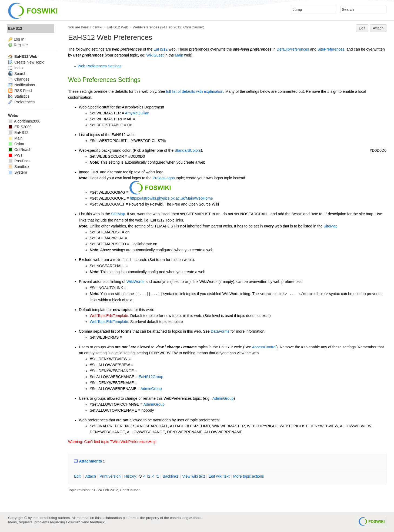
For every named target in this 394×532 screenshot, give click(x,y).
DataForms (220, 331)
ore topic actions (249, 476)
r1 (157, 476)
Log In (19, 39)
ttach (91, 476)
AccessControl (264, 347)
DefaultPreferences (293, 49)
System (18, 172)
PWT (15, 155)
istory (130, 476)
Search (17, 74)
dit (78, 476)
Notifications (21, 85)
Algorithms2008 (24, 121)
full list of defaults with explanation (195, 91)
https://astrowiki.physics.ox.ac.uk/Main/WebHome (171, 198)
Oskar (16, 144)
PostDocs (19, 161)
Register (21, 45)
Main (179, 55)
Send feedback (93, 522)
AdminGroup (151, 389)
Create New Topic (26, 62)
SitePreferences (331, 49)
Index (16, 68)
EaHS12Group (151, 377)
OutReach (20, 150)
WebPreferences (146, 27)
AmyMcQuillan (137, 113)
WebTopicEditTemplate (109, 316)
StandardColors (188, 150)
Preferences (21, 102)
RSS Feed (20, 91)
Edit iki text (219, 476)
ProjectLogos (164, 178)
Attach (378, 28)
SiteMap (118, 214)
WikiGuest (155, 55)
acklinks (171, 476)
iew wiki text (193, 476)
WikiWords (136, 282)
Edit (362, 28)
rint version (110, 476)
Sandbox (19, 167)
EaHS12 (161, 49)
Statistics (19, 96)
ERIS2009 (20, 127)
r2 (149, 476)
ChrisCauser (193, 27)
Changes (19, 79)
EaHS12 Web (117, 27)
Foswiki (96, 27)
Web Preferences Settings (99, 66)
